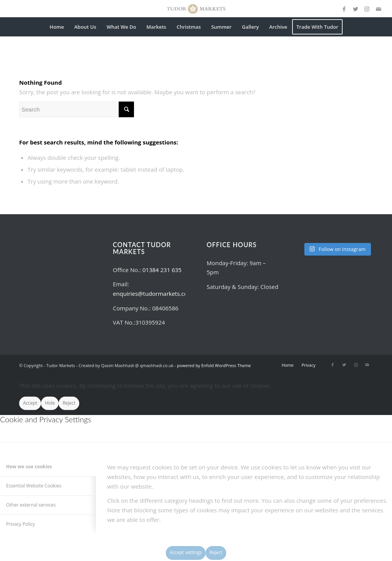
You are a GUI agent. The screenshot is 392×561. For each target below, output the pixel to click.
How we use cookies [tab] (29, 467)
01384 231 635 (162, 270)
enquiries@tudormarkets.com (153, 294)
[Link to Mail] (379, 9)
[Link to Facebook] (344, 9)
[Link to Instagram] (367, 9)
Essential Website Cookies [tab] (34, 486)
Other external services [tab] (31, 505)
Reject (69, 403)
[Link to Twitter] (356, 9)
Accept (30, 403)
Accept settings (186, 552)
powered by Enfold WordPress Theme (214, 365)
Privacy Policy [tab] (20, 524)
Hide (50, 403)
